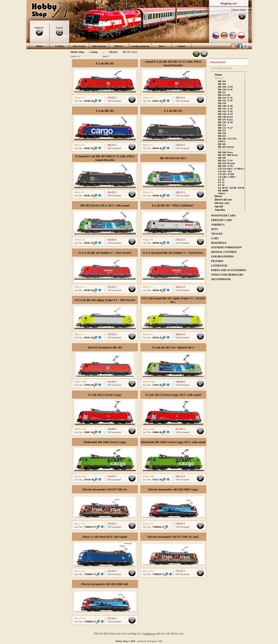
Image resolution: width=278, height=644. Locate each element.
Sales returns (99, 46)
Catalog (59, 46)
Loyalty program (140, 46)
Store (162, 46)
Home (39, 46)
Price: (236, 10)
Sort (106, 56)
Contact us (149, 633)
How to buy (79, 46)
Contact (181, 46)
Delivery (119, 46)
